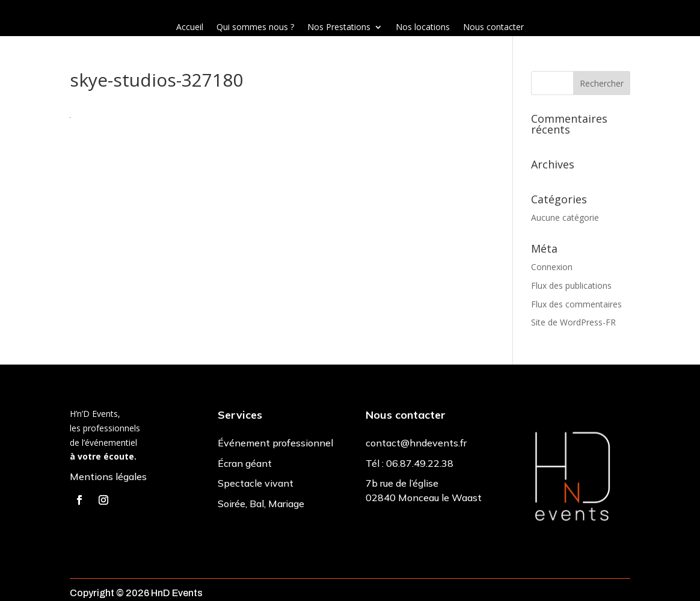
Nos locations (423, 28)
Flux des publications (571, 285)
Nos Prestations (339, 28)
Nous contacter (493, 28)
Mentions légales (108, 476)
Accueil (190, 28)
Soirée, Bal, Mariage (261, 504)
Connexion (552, 267)
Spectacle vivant (256, 483)
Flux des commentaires (576, 304)
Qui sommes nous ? (255, 28)
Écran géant (245, 463)
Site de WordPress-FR (573, 322)
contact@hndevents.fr (416, 443)
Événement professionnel (275, 443)
